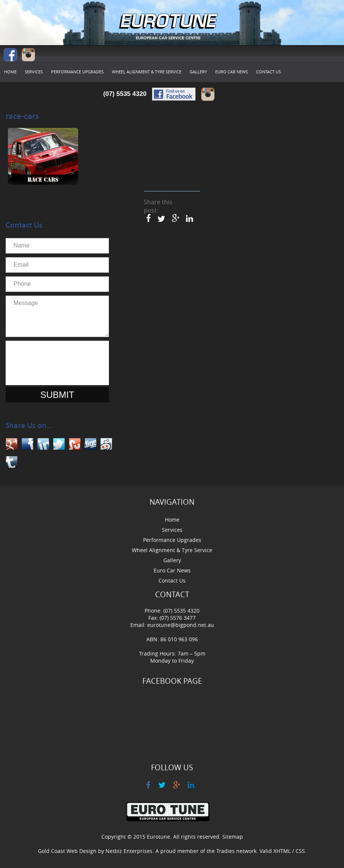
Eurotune (158, 837)
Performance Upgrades (77, 72)
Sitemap (233, 837)
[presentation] (66, 363)
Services (34, 72)
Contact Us (269, 72)
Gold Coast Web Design (67, 851)
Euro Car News (232, 72)
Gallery (198, 72)
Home (10, 72)
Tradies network (236, 851)
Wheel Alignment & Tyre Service (147, 72)
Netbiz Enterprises (129, 851)
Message (57, 316)
